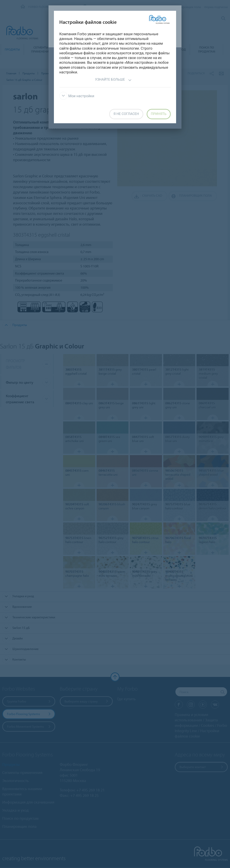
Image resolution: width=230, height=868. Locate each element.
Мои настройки (77, 96)
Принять (159, 114)
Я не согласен (126, 114)
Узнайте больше (113, 80)
